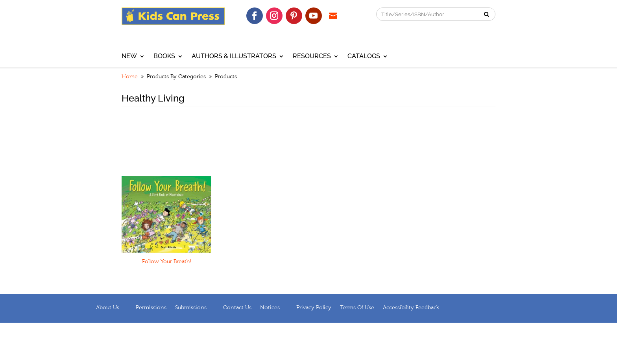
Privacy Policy (314, 308)
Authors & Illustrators (234, 57)
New (129, 57)
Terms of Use (357, 308)
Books (164, 57)
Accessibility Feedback (411, 308)
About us (108, 308)
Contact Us (237, 308)
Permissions (151, 308)
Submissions (191, 308)
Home (130, 77)
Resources (312, 57)
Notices (270, 308)
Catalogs (364, 57)
